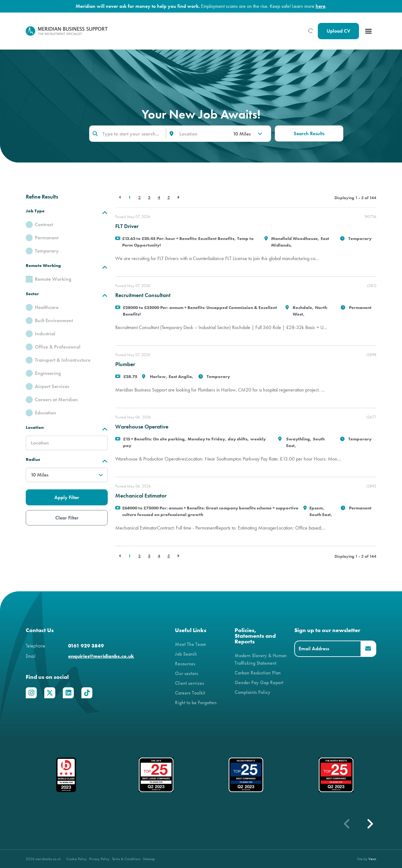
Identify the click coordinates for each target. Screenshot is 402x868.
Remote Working (53, 279)
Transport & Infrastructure (63, 360)
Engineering (48, 373)
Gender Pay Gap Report (259, 682)
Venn (372, 859)
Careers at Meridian (56, 399)
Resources (185, 664)
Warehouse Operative (142, 427)
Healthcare (47, 307)
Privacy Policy (99, 859)
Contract (44, 224)
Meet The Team (190, 644)
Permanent (47, 238)
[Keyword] (128, 134)
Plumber (125, 364)
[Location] (202, 134)
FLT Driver (127, 226)
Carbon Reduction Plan (258, 673)
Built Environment (54, 320)
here (321, 6)
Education (46, 413)
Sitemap (149, 859)
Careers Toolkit (190, 693)
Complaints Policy (253, 692)
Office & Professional (58, 347)
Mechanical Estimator (141, 496)
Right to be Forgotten (196, 703)
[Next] (178, 197)
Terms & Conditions (126, 859)
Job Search (186, 654)
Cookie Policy (76, 859)
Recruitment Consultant (143, 295)
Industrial (45, 334)
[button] (370, 824)
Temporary (47, 251)
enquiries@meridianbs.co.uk (101, 656)
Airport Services (52, 386)
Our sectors (187, 673)
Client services (190, 683)
